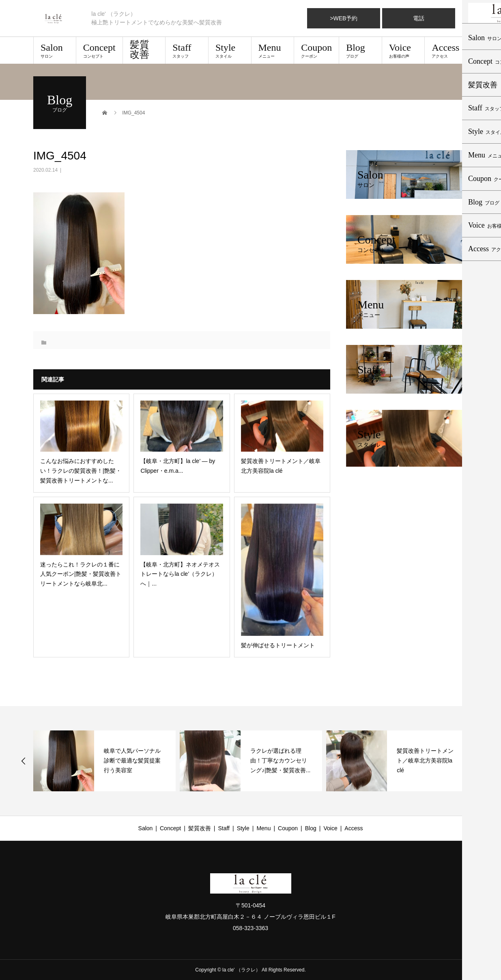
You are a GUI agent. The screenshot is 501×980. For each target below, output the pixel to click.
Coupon (316, 50)
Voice (403, 50)
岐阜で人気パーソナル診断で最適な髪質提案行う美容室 (132, 760)
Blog (360, 50)
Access (446, 50)
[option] (104, 761)
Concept (99, 50)
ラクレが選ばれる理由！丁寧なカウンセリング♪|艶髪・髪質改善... (280, 760)
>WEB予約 (344, 18)
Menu (273, 50)
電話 (419, 18)
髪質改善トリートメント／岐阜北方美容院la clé (425, 760)
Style (230, 50)
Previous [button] (24, 761)
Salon (55, 50)
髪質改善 (140, 50)
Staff (187, 50)
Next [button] (478, 761)
